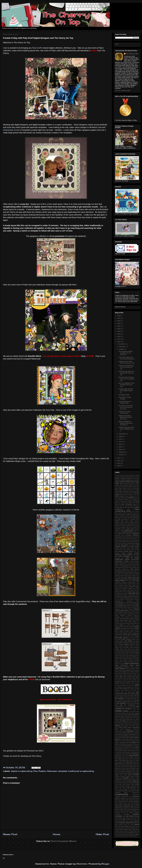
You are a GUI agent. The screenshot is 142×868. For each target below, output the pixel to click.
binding (135, 633)
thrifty (124, 818)
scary (120, 789)
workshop (131, 836)
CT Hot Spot (136, 495)
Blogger (105, 864)
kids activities (121, 736)
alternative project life (129, 627)
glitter (119, 716)
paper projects (129, 762)
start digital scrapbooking (123, 806)
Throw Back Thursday (127, 609)
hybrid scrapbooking (133, 728)
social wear (130, 803)
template (63, 771)
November (122, 347)
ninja (138, 751)
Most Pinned (129, 568)
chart (116, 646)
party (128, 764)
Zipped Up (136, 622)
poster (117, 775)
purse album (123, 783)
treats (125, 825)
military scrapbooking (120, 743)
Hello (122, 537)
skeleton (121, 803)
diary (122, 662)
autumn (117, 630)
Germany (123, 529)
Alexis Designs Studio (126, 483)
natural (125, 749)
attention (133, 628)
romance (124, 788)
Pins (138, 582)
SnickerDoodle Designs (121, 595)
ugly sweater (132, 826)
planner (129, 771)
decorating (125, 659)
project (130, 781)
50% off (122, 477)
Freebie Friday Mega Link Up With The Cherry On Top (126, 373)
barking (117, 633)
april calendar (124, 628)
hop (122, 723)
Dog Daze (130, 513)
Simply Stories (124, 593)
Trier (134, 612)
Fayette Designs (129, 521)
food (124, 685)
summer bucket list (134, 808)
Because (122, 491)
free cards (133, 690)
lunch (138, 739)
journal (121, 733)
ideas (122, 729)
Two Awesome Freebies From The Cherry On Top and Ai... (126, 407)
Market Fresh (123, 564)
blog (83, 356)
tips (124, 819)
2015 (119, 458)
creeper (117, 656)
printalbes (132, 778)
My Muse (118, 569)
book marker (126, 636)
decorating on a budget (133, 659)
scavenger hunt (127, 789)
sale (128, 788)
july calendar (136, 733)
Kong (128, 547)
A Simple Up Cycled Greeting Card (124, 412)
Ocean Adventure (119, 572)
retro (120, 788)
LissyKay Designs (128, 551)
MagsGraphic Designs (122, 559)
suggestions (127, 808)
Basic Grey (123, 490)
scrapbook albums (121, 792)
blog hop (130, 635)
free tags (133, 707)
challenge (126, 644)
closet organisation (134, 648)
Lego (125, 548)
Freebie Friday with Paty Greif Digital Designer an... (126, 391)
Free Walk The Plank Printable (125, 398)
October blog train (128, 572)
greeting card (130, 716)
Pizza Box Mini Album (125, 584)
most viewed (131, 747)
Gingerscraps (128, 530)
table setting (130, 809)
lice (130, 739)
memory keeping (135, 741)
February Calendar (120, 523)
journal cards (126, 733)
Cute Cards (121, 503)
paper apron (125, 759)
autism (137, 628)
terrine (124, 816)
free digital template (133, 694)
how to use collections (134, 724)
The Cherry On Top (132, 54)
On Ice (135, 572)
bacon (117, 631)
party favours (133, 764)
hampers (122, 718)
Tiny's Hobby (131, 611)
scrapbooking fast (126, 797)
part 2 (125, 764)
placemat (124, 771)
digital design (127, 662)
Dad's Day (118, 504)
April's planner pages (121, 488)
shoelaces (123, 800)
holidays (124, 721)
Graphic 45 (121, 534)
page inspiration (134, 755)
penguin (131, 765)
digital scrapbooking (22, 771)
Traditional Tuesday (127, 612)
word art (122, 836)
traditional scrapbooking (81, 771)
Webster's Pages (128, 619)
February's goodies (120, 526)
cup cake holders (130, 656)
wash (132, 833)
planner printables (120, 773)
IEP (129, 539)
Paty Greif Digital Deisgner (125, 579)
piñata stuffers (136, 770)
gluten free (124, 716)
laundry (123, 738)
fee (136, 681)
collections (126, 651)
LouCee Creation (127, 553)
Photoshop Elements (121, 582)
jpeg (131, 733)
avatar (121, 630)
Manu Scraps (119, 563)
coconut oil (118, 651)
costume (128, 652)
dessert (125, 660)
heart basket (123, 719)
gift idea (131, 715)
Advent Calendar (126, 480)
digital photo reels (135, 662)
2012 (119, 466)
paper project (122, 762)
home (128, 721)
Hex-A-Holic (133, 537)
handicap (127, 718)
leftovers (127, 739)
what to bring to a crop (123, 834)
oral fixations (134, 752)
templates (119, 816)
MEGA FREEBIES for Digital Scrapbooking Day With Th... (125, 423)
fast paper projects (131, 680)
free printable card (125, 702)
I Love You (125, 539)
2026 (119, 316)
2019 (119, 334)
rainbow (128, 784)
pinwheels (133, 768)
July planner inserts (120, 543)
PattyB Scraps (132, 577)
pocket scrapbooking (133, 773)
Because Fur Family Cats (130, 491)
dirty (131, 670)
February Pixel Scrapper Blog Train (129, 524)
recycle (117, 786)
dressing (128, 673)
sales (132, 788)
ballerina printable (124, 631)
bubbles (133, 639)
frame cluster (132, 685)
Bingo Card (122, 493)
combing (131, 651)
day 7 (131, 657)
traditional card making (127, 821)
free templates (126, 709)
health (138, 718)
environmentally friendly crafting (123, 678)
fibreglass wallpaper (125, 683)
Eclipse (120, 518)
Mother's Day (136, 568)
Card (117, 496)
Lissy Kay (134, 550)
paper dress (126, 760)
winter (137, 834)
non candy (123, 752)
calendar (121, 641)
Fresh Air (128, 527)
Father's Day (119, 521)
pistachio (123, 770)
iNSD (117, 729)
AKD (120, 480)
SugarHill (137, 600)
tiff (134, 818)
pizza (127, 770)
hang (131, 718)
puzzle (128, 783)
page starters (126, 757)
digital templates (120, 668)
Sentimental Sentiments (121, 588)
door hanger (131, 672)
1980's (132, 475)
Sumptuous (130, 601)
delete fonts (119, 660)
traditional (118, 821)
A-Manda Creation (126, 479)
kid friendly (118, 734)
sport (121, 805)
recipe (133, 784)
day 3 (128, 657)
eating (125, 675)
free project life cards (131, 703)
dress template (122, 673)
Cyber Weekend (129, 503)
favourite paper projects (128, 681)
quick (131, 783)
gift (128, 715)
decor (134, 657)
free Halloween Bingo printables (123, 687)
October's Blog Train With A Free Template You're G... (126, 429)
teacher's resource (134, 813)
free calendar (124, 689)
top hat (137, 820)
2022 (119, 326)
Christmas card (127, 499)
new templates (119, 751)
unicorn (137, 826)
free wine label (135, 709)
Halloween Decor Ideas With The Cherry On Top (126, 362)
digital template (135, 667)
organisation (136, 754)
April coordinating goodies (125, 487)
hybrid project (123, 728)
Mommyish (123, 568)
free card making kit (124, 690)
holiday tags (118, 721)
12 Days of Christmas (125, 475)
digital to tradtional (131, 669)
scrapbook (136, 791)
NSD (132, 569)
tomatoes (128, 820)
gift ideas (136, 715)
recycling (122, 786)
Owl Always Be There (125, 576)
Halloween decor (120, 535)
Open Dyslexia (125, 574)
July (120, 439)
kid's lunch (136, 734)
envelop (125, 677)
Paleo (122, 577)
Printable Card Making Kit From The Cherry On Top (126, 367)
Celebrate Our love (124, 496)
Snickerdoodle (132, 595)
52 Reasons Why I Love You (131, 477)
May (120, 444)
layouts (117, 739)
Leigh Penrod (118, 550)
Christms (117, 501)
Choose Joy (124, 498)
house (127, 723)
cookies (123, 652)
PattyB (125, 577)
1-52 (118, 475)
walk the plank (124, 831)
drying (131, 673)
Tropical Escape (123, 614)
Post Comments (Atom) (63, 841)
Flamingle (128, 526)
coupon (137, 652)
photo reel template (129, 767)
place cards (118, 771)
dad (125, 657)
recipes (137, 784)
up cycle (117, 828)
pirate (138, 768)
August (121, 436)
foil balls (117, 685)
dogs (126, 672)
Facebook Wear (135, 519)
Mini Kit (131, 566)
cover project (125, 654)
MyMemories (126, 569)
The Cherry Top (128, 604)
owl (126, 755)
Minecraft (125, 566)
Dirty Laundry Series (121, 513)
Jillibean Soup (133, 542)
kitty (129, 736)
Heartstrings (128, 535)
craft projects (136, 654)
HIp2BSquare (128, 534)
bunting (117, 641)
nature (129, 749)
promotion (118, 783)
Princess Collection (124, 587)
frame (127, 685)
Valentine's (136, 615)
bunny (138, 639)
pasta (127, 765)
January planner (126, 540)
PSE (119, 577)
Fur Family (134, 527)
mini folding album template (126, 744)
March (121, 449)
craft (130, 654)
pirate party (118, 770)
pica (121, 768)
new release (136, 749)
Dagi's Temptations (127, 504)
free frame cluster (126, 695)
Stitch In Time (133, 598)
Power (126, 585)
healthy (117, 719)
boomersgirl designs (121, 638)
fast (124, 680)
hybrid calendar (124, 726)
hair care (117, 718)
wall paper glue (132, 831)
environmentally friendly (133, 677)
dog (124, 672)
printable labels (130, 776)
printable (136, 775)
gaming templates (123, 715)
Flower (117, 527)
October (121, 349)
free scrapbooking (130, 705)
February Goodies (130, 523)
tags (135, 809)
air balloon (128, 625)
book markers (135, 636)
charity (137, 644)
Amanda (122, 485)
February (122, 452)
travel (135, 823)
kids (116, 736)
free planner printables (134, 697)
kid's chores (124, 734)
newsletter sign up (132, 751)
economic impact (132, 675)
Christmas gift (135, 499)
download (137, 672)
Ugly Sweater (131, 614)
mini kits (135, 744)
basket (121, 633)
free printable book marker (123, 700)
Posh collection (119, 585)
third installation (119, 818)
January (121, 455)
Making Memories (134, 561)
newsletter (125, 751)
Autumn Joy (130, 488)
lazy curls (122, 739)
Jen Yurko (133, 540)
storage (121, 808)
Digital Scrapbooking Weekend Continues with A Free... (125, 417)
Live (135, 551)
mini (127, 743)
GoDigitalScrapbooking (127, 532)
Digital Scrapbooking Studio (127, 510)
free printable (119, 698)
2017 (119, 339)
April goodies (136, 487)
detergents (118, 662)
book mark (118, 636)
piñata (130, 770)
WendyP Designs (124, 620)
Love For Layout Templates (127, 555)
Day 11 (122, 506)
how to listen (125, 724)
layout (128, 738)
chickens (132, 646)
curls (120, 657)
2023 (119, 323)
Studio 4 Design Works (127, 600)
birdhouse (120, 635)
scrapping (122, 798)
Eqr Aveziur (125, 518)
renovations (127, 786)
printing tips (118, 781)
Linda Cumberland (126, 550)
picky (124, 768)
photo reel (121, 767)
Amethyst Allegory (129, 485)
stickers (117, 808)
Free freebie (122, 527)
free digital (128, 692)
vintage (133, 830)
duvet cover (136, 673)
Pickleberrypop (132, 582)
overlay (123, 755)
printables (126, 778)
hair (138, 716)
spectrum (117, 805)
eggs (121, 677)
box (129, 638)
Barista (117, 490)
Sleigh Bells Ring (134, 593)
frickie (134, 711)
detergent (137, 660)
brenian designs (126, 639)
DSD (138, 503)
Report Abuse (120, 307)
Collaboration (123, 501)
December (122, 344)
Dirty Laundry (135, 511)
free (35, 771)
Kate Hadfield (136, 543)
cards (120, 643)
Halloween (52, 771)
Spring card (130, 596)
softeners (137, 803)
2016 (119, 342)
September (122, 434)
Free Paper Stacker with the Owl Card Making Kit (126, 358)
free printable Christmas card (132, 699)
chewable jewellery (124, 646)
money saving (125, 747)
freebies (126, 711)
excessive (133, 678)
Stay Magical (126, 598)
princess (130, 775)
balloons (132, 631)
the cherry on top (133, 816)
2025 (119, 318)
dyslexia (117, 675)
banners (137, 631)
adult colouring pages (129, 623)
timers (120, 820)
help (131, 719)
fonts (121, 685)
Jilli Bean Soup (126, 542)
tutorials (126, 826)
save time (136, 788)
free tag (127, 707)
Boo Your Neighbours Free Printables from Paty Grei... (126, 385)
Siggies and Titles (135, 590)
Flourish (137, 526)
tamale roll (118, 811)
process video (125, 781)
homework (118, 723)
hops (124, 723)
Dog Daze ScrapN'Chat (126, 514)
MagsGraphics (135, 559)
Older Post (102, 834)
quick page (136, 783)
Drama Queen (128, 516)
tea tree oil (125, 813)
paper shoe (136, 762)
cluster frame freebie (133, 649)
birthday (125, 635)
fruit (127, 713)
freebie (42, 771)
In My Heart (134, 539)
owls (128, 755)
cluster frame (123, 649)
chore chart (122, 648)
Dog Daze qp (136, 514)
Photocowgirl (135, 581)
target (122, 811)
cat (123, 643)
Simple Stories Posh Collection (123, 592)
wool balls (118, 836)
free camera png (132, 689)
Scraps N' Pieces (134, 587)
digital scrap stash (120, 664)
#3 (116, 475)
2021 (119, 329)
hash (134, 718)
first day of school (134, 683)
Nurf (138, 571)
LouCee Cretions (127, 555)
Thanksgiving (119, 603)
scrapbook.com (135, 792)
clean (127, 648)
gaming (133, 713)
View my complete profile (123, 91)
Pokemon (134, 584)
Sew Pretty (136, 588)
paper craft (118, 760)
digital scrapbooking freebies (124, 665)
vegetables (126, 830)
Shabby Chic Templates (121, 590)
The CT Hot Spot (127, 603)
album (133, 625)
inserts (124, 731)
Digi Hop (133, 508)
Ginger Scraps (130, 529)
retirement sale (135, 786)
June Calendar (129, 543)
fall (136, 678)
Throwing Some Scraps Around (127, 610)
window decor (132, 834)
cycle (123, 657)
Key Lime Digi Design (122, 545)
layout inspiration (134, 738)
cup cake (124, 656)
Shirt (128, 590)
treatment (121, 825)
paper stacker (119, 764)
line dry (133, 739)
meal (124, 741)
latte (120, 738)
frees (130, 711)
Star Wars (120, 598)
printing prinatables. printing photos (130, 780)
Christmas (131, 498)
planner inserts (135, 771)
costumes (132, 652)
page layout (119, 757)
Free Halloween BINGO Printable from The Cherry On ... (126, 353)
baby (125, 630)
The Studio (127, 608)
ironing (117, 733)
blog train (136, 635)
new (132, 749)
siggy (130, 800)
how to (131, 723)
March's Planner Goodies (129, 563)
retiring (117, 788)
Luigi (123, 558)
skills (125, 803)
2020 (119, 331)
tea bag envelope (133, 811)
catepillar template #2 (129, 643)
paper (120, 759)
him (134, 719)
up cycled (122, 828)
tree (129, 825)
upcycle (121, 830)
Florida (133, 526)
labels (132, 736)
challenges (132, 644)
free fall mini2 (118, 695)
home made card (135, 721)
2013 (119, 463)
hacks (135, 716)
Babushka (137, 488)
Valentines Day (129, 617)
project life (136, 781)
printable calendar (120, 776)
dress (116, 673)
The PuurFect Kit (120, 608)
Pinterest (117, 584)
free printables (121, 703)
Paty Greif (37, 48)
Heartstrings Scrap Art (13, 130)
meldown (128, 741)
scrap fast (124, 791)
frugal (138, 711)
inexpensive (128, 729)
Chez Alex (118, 498)
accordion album (119, 623)
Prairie (130, 585)
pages (132, 757)
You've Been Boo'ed (126, 622)
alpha (138, 625)
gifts (116, 716)
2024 (119, 321)
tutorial (137, 824)
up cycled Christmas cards (131, 828)
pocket (126, 773)
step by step (135, 806)
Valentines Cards (120, 617)
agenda (121, 625)
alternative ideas (119, 627)
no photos (118, 752)
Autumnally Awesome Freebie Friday (125, 402)
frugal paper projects (120, 713)
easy (121, 675)
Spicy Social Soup (123, 596)
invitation (137, 731)
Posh (138, 584)
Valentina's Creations (126, 615)
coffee (122, 651)
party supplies (122, 765)
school (133, 789)
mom (120, 747)
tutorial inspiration (119, 826)
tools (133, 820)
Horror (121, 539)
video (130, 830)
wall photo (124, 833)
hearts (128, 719)
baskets (125, 633)
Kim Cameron (132, 545)
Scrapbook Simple (124, 395)
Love (134, 555)
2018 (119, 336)
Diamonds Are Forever (125, 508)
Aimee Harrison (135, 480)
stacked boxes (127, 805)
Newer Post (10, 834)
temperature (127, 814)
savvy (117, 789)
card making (128, 641)
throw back (129, 818)
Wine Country (132, 620)
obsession (128, 752)
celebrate (121, 644)
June (120, 442)
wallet (128, 833)
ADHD (117, 480)
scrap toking (131, 791)
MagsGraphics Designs (122, 561)
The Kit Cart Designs (133, 606)
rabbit (124, 784)
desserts (131, 660)
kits (127, 736)
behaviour (130, 633)
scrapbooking (122, 794)
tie (132, 818)
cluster (117, 649)
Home (57, 834)
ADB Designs (135, 479)
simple (134, 800)
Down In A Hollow (120, 516)
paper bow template (134, 759)
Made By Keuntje (132, 558)
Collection (129, 501)
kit (125, 736)
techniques (118, 814)
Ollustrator (82, 864)
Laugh (121, 548)
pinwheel (128, 768)
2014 (119, 461)
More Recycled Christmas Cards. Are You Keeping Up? (126, 379)
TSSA (138, 601)
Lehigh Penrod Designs (133, 548)
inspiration (130, 731)
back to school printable (133, 630)
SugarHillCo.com (119, 601)
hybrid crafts (132, 726)
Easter (134, 516)
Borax (122, 495)
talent (138, 809)
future (130, 713)
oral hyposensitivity (127, 754)
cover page (118, 654)
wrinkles (135, 836)
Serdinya (130, 588)
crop (120, 656)
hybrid (117, 726)
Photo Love (129, 581)
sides (127, 800)
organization (118, 755)
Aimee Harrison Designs (123, 482)
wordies (126, 836)
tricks (132, 825)
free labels (125, 697)
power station (123, 775)
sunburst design (119, 809)
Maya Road (133, 564)
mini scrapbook (127, 746)
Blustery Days (130, 493)
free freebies (134, 695)
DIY (135, 503)
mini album (133, 742)
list (135, 739)
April (120, 447)
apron (129, 628)
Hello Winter (126, 537)
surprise (125, 809)
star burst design (135, 805)
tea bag (126, 811)
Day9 (126, 506)
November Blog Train (131, 571)
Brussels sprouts (128, 495)
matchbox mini (119, 741)
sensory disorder (129, 798)
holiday (137, 719)
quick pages (118, 784)
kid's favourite (130, 734)
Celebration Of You (134, 496)
